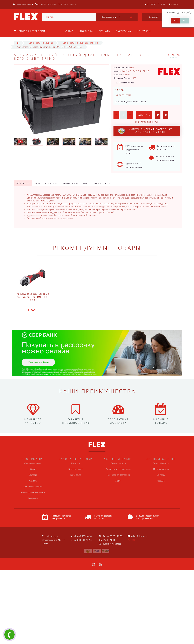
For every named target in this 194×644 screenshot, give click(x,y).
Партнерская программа (118, 475)
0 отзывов (173, 57)
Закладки (161, 475)
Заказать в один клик (148, 122)
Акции (118, 481)
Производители (118, 463)
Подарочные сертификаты (118, 469)
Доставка (87, 31)
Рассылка (161, 481)
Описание (23, 183)
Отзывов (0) (102, 183)
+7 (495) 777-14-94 (83, 536)
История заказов (161, 469)
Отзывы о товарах (33, 463)
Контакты (146, 31)
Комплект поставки (75, 183)
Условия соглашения (33, 487)
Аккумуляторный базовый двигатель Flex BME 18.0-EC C (33, 297)
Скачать (105, 31)
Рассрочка (125, 31)
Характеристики (46, 183)
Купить (144, 115)
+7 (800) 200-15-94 (83, 540)
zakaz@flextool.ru (140, 536)
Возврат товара (76, 469)
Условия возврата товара (33, 492)
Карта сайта (76, 475)
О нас (69, 31)
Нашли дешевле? (123, 95)
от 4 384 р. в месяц (145, 131)
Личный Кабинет (161, 463)
